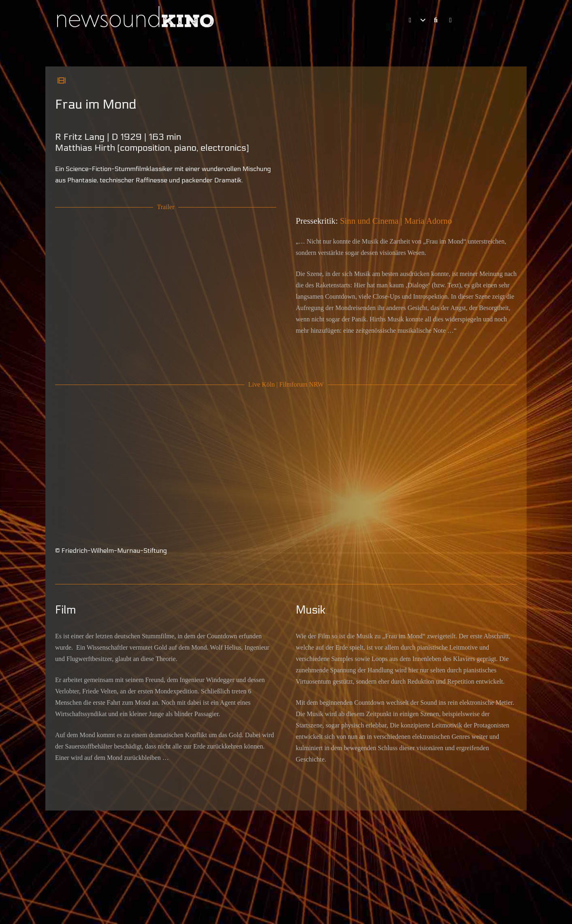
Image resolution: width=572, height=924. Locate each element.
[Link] (437, 20)
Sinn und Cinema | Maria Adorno (396, 221)
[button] (416, 20)
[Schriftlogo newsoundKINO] (137, 20)
